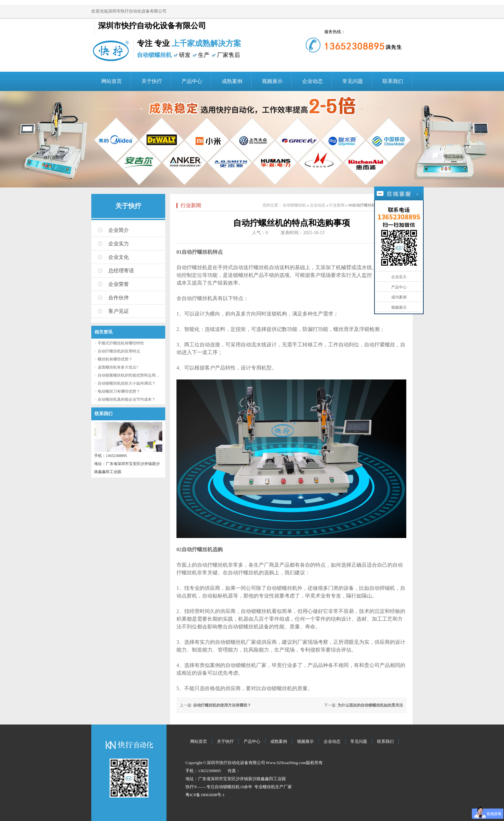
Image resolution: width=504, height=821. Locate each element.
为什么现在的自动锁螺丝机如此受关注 (370, 705)
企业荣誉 (119, 284)
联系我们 (393, 81)
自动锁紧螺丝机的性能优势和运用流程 (130, 375)
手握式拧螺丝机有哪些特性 (121, 343)
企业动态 (312, 81)
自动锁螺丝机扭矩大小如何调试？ (127, 383)
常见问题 (353, 81)
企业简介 (119, 230)
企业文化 (119, 257)
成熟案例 (232, 81)
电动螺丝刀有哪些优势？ (119, 391)
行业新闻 (191, 205)
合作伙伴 (119, 298)
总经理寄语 (121, 271)
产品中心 (192, 81)
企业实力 (119, 244)
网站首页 (112, 81)
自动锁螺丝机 (294, 205)
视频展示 (272, 81)
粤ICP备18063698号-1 (205, 795)
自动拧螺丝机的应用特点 (119, 351)
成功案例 (399, 297)
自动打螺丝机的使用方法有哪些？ (222, 705)
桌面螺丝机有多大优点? (118, 367)
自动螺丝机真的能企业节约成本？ (127, 399)
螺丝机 (269, 787)
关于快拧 (152, 81)
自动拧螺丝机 (192, 267)
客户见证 (119, 311)
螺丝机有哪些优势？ (115, 359)
